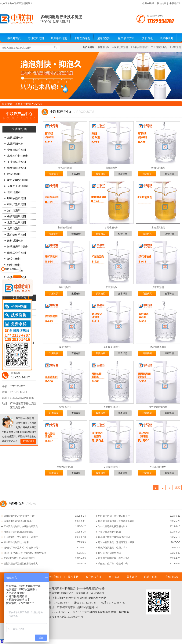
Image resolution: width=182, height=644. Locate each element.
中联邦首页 (14, 38)
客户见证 (114, 577)
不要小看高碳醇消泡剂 (109, 532)
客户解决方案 (94, 577)
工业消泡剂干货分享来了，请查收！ (22, 537)
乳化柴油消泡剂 (158, 467)
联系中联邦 (167, 38)
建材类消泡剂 (15, 241)
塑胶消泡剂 (14, 259)
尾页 (178, 488)
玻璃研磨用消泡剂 (18, 247)
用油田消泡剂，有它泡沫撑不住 (114, 516)
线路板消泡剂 (59, 38)
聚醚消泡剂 (111, 168)
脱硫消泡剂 (104, 47)
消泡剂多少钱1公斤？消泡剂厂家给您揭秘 (25, 553)
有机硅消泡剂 (36, 38)
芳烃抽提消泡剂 (111, 407)
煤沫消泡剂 (65, 347)
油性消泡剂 (14, 265)
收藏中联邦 (148, 3)
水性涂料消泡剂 (16, 168)
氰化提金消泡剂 (111, 347)
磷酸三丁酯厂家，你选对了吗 (113, 564)
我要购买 (54, 174)
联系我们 (28, 441)
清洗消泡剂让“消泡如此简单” (18, 521)
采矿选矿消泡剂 (16, 235)
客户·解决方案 (126, 38)
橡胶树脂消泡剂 (16, 216)
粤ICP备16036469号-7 (69, 617)
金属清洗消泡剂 (120, 47)
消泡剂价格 (171, 577)
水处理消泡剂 (82, 38)
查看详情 (76, 174)
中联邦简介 (175, 3)
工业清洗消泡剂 (159, 47)
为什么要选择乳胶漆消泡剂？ (113, 526)
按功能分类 (19, 129)
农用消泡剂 (14, 229)
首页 (18, 104)
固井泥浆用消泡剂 (158, 407)
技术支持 (73, 577)
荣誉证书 (132, 577)
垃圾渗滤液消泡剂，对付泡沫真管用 (116, 521)
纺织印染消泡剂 (16, 204)
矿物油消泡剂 (158, 168)
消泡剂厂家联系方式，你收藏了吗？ (22, 548)
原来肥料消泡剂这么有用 (16, 542)
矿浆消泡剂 (111, 287)
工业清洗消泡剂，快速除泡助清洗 (21, 526)
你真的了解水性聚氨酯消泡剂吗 (114, 537)
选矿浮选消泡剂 (158, 347)
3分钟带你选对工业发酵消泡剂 (19, 558)
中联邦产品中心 (33, 104)
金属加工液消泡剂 (18, 186)
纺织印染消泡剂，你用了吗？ (113, 548)
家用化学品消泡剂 (18, 180)
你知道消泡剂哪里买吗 (109, 553)
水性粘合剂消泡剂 (139, 47)
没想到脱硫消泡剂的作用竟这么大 (21, 564)
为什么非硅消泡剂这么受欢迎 (18, 532)
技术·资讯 (147, 38)
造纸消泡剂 (175, 47)
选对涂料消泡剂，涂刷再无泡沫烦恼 (116, 542)
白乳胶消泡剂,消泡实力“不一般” (19, 516)
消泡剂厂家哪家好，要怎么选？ (114, 558)
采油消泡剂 (65, 407)
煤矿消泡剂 (158, 287)
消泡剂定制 (104, 38)
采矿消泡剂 (65, 287)
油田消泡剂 (14, 210)
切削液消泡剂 (65, 228)
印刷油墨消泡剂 (16, 198)
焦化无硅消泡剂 (65, 467)
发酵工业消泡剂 (16, 223)
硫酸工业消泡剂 (16, 253)
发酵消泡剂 (54, 577)
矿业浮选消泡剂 (111, 467)
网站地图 (162, 3)
